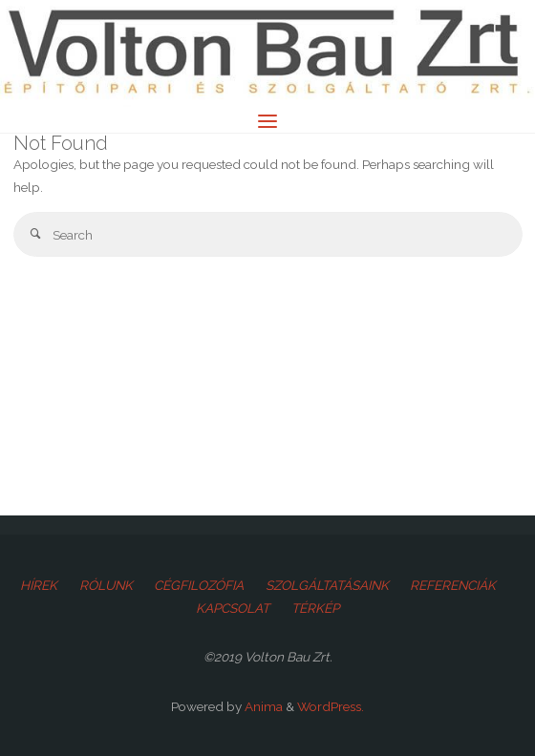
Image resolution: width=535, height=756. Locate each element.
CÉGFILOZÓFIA (199, 585)
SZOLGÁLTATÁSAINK (327, 585)
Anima (262, 706)
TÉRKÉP (315, 608)
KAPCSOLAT (233, 608)
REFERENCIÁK (453, 585)
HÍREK (39, 585)
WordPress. (331, 706)
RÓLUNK (106, 585)
